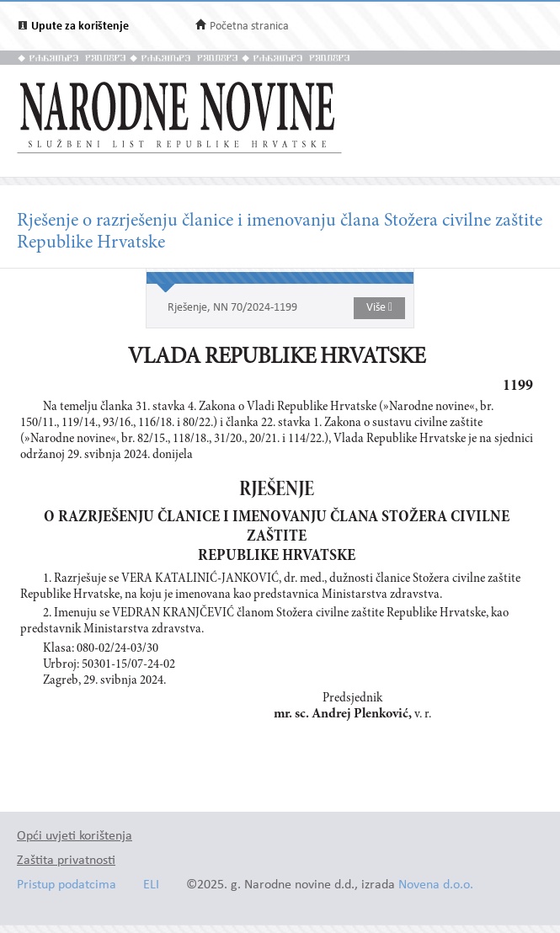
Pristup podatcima (67, 885)
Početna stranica (249, 27)
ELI (151, 885)
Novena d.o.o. (436, 885)
